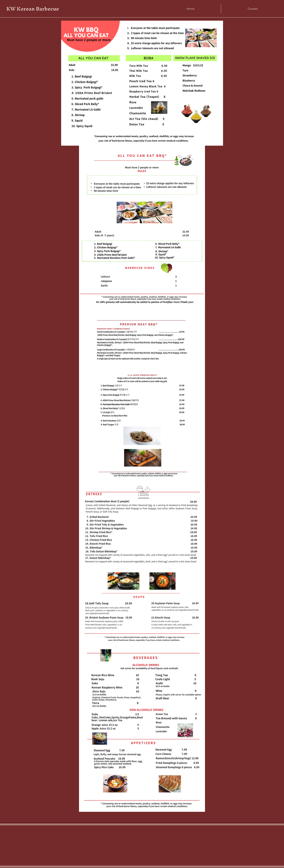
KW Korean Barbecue (33, 9)
